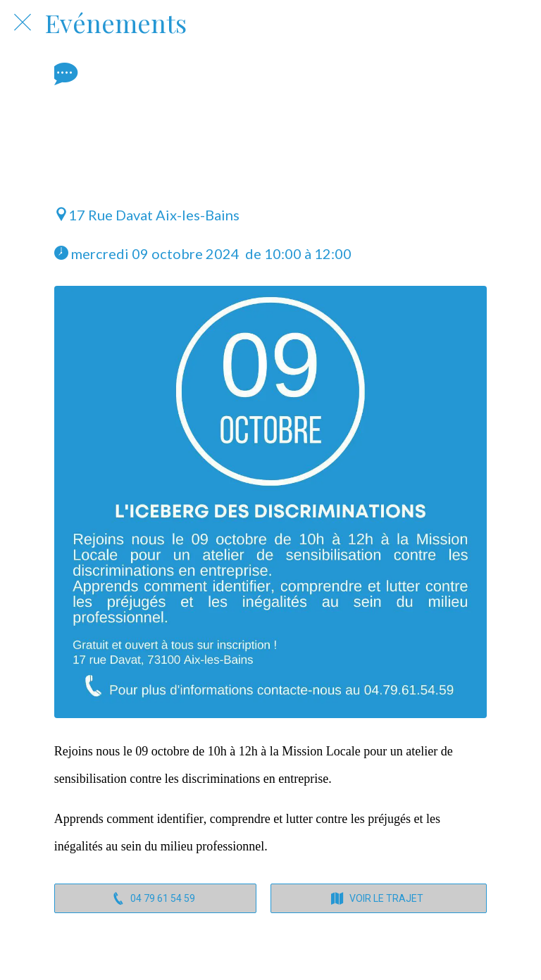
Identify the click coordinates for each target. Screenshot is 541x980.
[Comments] (63, 73)
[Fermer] (23, 23)
